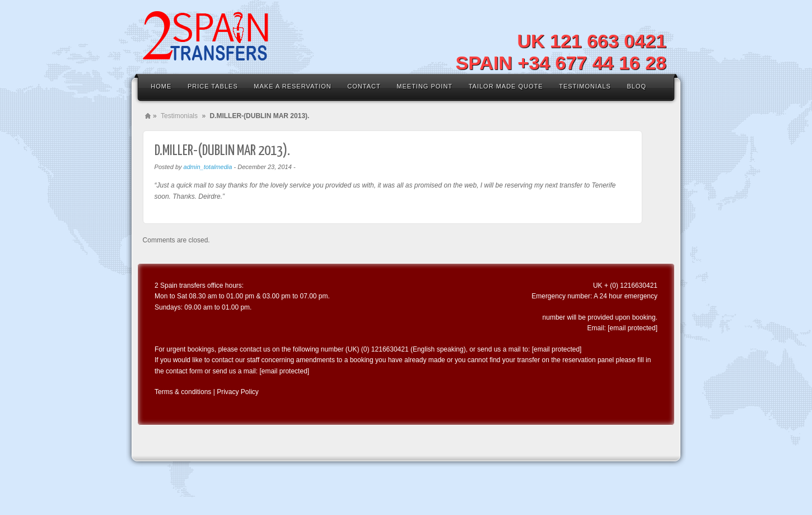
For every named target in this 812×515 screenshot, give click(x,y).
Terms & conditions (183, 392)
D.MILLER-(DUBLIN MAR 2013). (222, 151)
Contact (364, 86)
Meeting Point (424, 86)
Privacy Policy (238, 392)
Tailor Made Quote (506, 86)
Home (161, 86)
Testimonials (585, 86)
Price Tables (213, 86)
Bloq (636, 86)
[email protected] (633, 328)
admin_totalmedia (208, 167)
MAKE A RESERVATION (292, 86)
